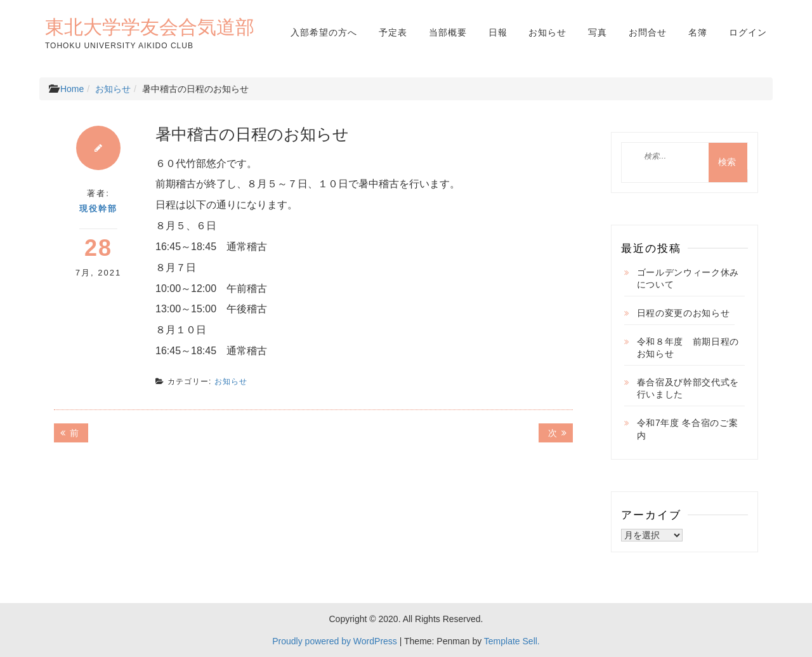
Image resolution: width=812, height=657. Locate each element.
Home (72, 89)
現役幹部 (98, 209)
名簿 (698, 32)
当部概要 (448, 32)
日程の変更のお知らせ (684, 313)
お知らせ (547, 32)
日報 (498, 32)
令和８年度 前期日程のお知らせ (688, 348)
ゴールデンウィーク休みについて (688, 279)
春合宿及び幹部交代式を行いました (688, 388)
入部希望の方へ (324, 32)
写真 (598, 32)
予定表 (393, 32)
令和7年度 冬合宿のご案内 (688, 429)
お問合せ (648, 32)
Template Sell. (512, 641)
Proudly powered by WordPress (335, 641)
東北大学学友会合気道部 (150, 27)
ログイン (748, 32)
